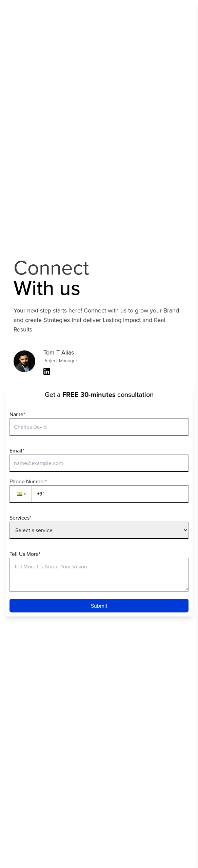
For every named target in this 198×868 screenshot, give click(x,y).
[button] (21, 494)
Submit (99, 606)
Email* (17, 450)
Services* (20, 518)
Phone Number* (28, 481)
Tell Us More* (25, 554)
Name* (17, 414)
